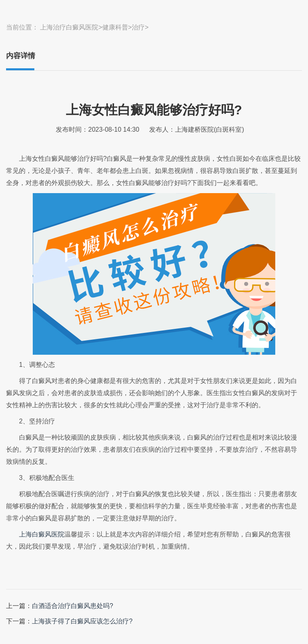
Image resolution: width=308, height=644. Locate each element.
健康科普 (115, 27)
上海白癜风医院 (42, 534)
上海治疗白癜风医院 (69, 27)
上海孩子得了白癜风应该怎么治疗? (82, 621)
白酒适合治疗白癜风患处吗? (73, 606)
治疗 (138, 27)
